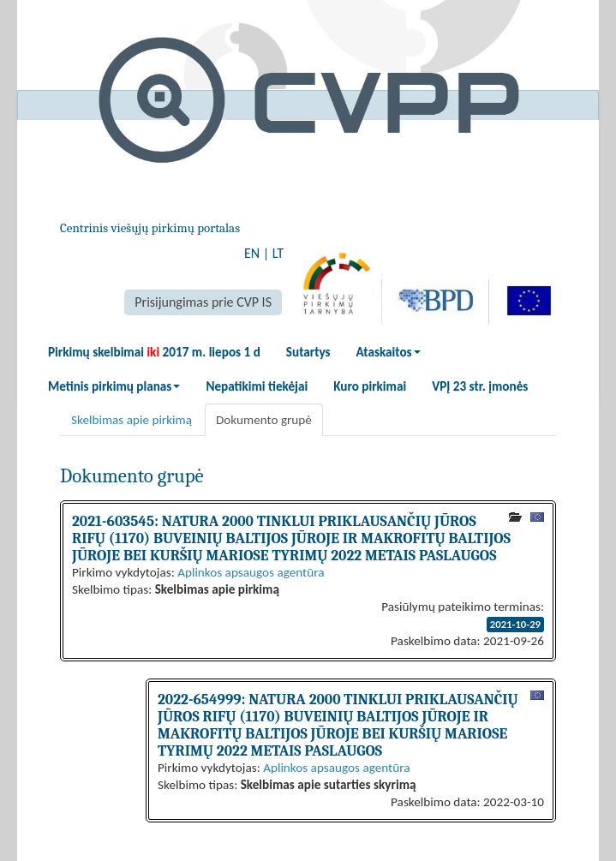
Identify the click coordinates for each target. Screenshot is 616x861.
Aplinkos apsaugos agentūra (251, 572)
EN (252, 253)
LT (278, 253)
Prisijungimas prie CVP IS (203, 302)
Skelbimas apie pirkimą (132, 420)
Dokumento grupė (264, 420)
